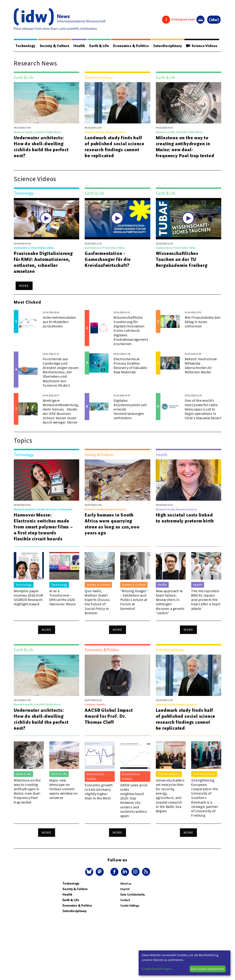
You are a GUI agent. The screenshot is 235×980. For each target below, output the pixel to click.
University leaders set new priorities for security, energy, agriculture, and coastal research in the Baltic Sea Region (170, 796)
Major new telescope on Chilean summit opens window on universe (64, 789)
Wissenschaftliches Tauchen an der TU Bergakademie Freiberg (182, 259)
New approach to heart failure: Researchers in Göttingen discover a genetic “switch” (170, 602)
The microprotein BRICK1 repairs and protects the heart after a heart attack (206, 600)
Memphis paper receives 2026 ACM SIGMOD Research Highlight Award (28, 597)
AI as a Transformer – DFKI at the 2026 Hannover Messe (63, 597)
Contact (125, 900)
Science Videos (202, 46)
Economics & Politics (131, 46)
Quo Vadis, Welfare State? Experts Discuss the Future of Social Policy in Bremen (97, 602)
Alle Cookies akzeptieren (207, 969)
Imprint (125, 889)
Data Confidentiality (133, 895)
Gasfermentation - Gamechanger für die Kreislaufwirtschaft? (108, 259)
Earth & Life (99, 46)
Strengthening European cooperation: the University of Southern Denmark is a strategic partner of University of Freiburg (205, 798)
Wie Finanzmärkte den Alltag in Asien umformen (203, 322)
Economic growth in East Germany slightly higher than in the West (99, 792)
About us (126, 884)
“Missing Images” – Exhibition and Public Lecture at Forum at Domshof (134, 600)
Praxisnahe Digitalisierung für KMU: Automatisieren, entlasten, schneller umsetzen (43, 262)
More (24, 286)
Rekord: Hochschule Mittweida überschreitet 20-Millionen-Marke (201, 366)
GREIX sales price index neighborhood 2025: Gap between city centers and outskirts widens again (134, 800)
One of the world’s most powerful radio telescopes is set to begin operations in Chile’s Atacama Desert (203, 409)
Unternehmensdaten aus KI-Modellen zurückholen (59, 322)
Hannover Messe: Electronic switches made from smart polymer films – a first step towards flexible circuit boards (43, 527)
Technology (25, 46)
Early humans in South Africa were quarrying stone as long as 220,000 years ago (112, 524)
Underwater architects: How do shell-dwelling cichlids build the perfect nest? (41, 147)
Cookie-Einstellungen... (157, 969)
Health (79, 46)
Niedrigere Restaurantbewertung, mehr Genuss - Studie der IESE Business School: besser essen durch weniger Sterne (61, 411)
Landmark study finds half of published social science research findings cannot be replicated (115, 147)
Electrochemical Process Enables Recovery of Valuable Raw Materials (130, 366)
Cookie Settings (130, 906)
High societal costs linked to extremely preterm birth (185, 518)
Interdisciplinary (168, 46)
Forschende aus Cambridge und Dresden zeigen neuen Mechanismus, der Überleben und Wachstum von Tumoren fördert (61, 372)
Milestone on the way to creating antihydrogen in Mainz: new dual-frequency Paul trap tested (185, 147)
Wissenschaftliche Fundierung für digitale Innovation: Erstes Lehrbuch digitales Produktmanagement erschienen (131, 331)
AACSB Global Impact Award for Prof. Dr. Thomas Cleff (109, 716)
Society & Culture (55, 46)
